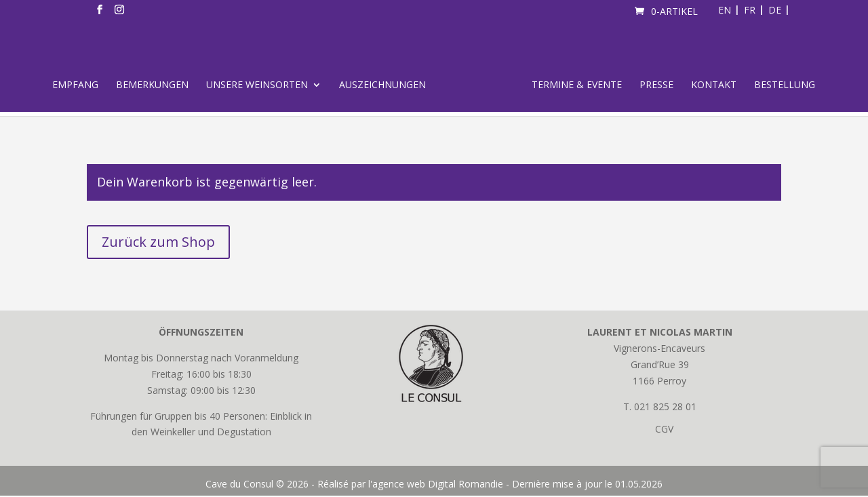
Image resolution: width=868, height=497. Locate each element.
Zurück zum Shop (158, 242)
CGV (664, 429)
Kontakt (714, 85)
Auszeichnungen (382, 85)
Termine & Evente (577, 85)
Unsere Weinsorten (257, 85)
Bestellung (785, 85)
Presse (656, 85)
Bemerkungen (152, 85)
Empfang (75, 85)
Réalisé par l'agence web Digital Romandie (410, 484)
